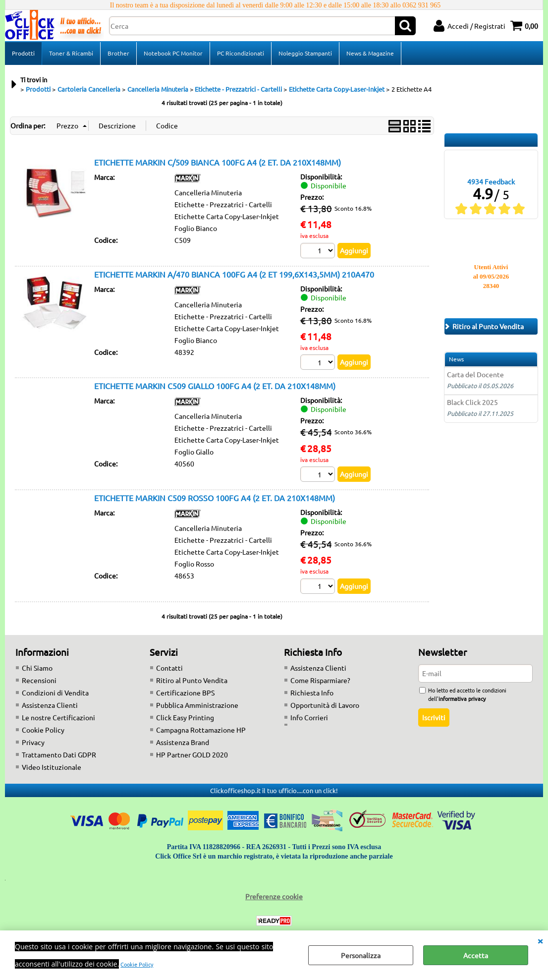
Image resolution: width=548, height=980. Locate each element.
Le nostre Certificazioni (58, 717)
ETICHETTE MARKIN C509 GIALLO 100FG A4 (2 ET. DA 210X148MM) (215, 386)
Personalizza (361, 955)
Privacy (33, 742)
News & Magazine (370, 53)
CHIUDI (540, 940)
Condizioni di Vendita (55, 692)
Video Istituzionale (52, 767)
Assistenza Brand (183, 742)
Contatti (169, 668)
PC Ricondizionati (241, 53)
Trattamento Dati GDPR (59, 754)
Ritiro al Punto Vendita (192, 680)
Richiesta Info (312, 692)
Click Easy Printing (185, 717)
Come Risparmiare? (320, 680)
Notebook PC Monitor (173, 53)
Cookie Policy (137, 964)
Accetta (476, 955)
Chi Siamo (37, 668)
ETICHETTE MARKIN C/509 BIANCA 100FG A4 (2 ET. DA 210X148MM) (218, 162)
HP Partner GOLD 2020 (192, 754)
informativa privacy (462, 698)
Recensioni (39, 680)
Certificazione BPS (185, 692)
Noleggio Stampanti (305, 53)
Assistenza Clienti (50, 705)
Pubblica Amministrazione (197, 705)
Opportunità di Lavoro (325, 705)
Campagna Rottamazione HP (201, 730)
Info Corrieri (309, 717)
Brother (118, 53)
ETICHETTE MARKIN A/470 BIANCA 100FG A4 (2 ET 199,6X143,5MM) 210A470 (234, 274)
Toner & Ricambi (71, 53)
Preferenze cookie (274, 896)
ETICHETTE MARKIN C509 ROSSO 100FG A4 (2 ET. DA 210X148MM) (215, 498)
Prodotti (23, 53)
